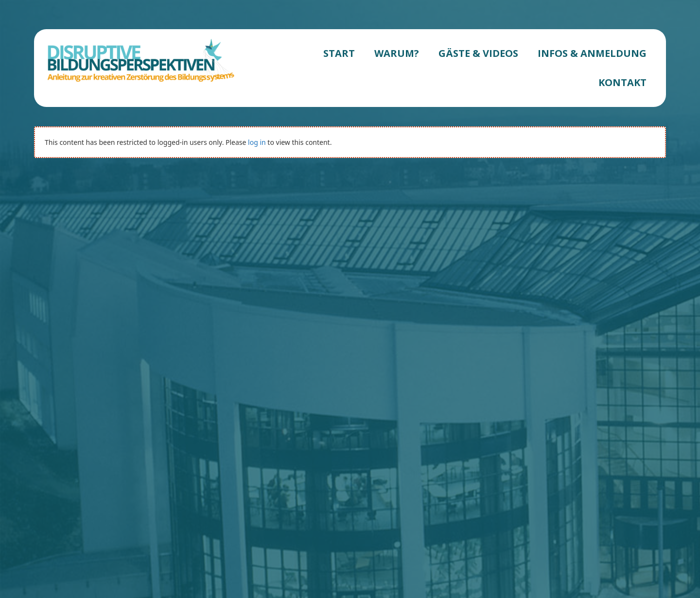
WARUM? (397, 53)
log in (257, 142)
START (339, 53)
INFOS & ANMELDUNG (592, 53)
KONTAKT (622, 82)
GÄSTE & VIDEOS (478, 53)
